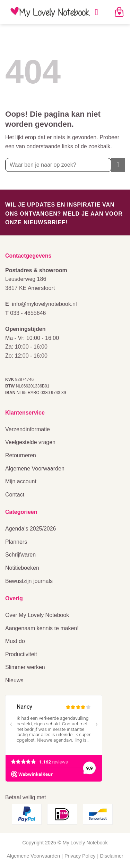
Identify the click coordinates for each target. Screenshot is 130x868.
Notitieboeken (22, 568)
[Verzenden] (118, 165)
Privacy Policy (80, 856)
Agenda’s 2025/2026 (31, 529)
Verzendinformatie (28, 429)
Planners (16, 542)
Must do (15, 641)
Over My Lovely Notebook (37, 615)
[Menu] (99, 12)
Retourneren (21, 455)
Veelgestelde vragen (30, 442)
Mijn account (21, 481)
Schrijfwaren (20, 555)
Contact (15, 495)
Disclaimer (111, 856)
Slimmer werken (25, 667)
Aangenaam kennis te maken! (42, 628)
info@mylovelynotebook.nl (45, 304)
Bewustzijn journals (29, 581)
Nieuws (14, 680)
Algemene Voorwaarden (35, 469)
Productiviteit (21, 654)
